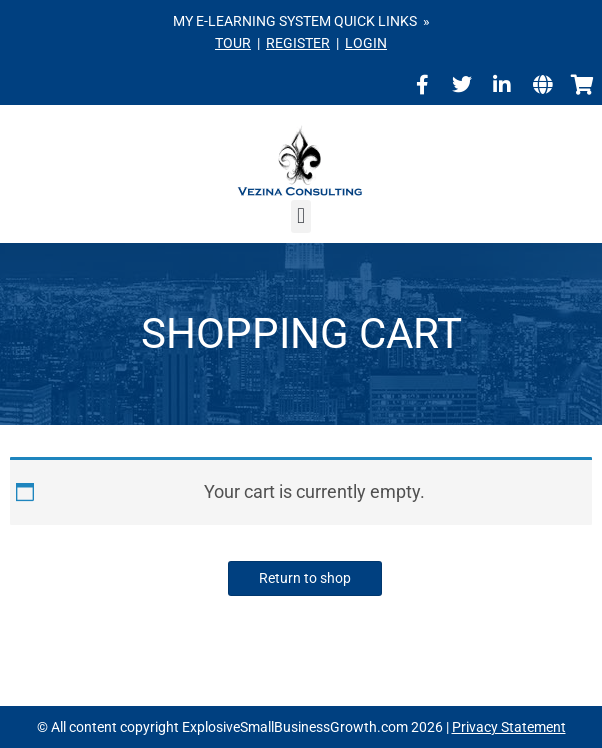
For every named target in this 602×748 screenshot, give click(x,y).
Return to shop (305, 578)
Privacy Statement (509, 727)
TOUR (233, 43)
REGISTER (298, 43)
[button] (300, 216)
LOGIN (366, 43)
